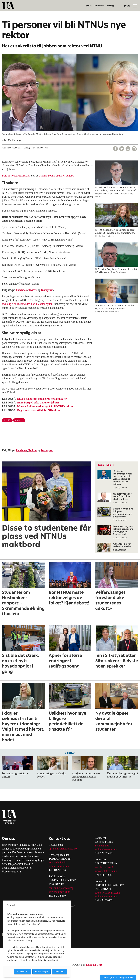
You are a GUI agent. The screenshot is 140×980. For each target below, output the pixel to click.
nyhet (7, 420)
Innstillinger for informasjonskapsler (118, 977)
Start (89, 6)
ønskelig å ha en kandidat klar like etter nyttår (27, 304)
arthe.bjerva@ (105, 867)
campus (19, 420)
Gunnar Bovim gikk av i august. (56, 176)
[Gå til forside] (8, 6)
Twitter (33, 290)
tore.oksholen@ (57, 862)
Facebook (21, 290)
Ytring (110, 6)
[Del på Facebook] (115, 149)
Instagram (47, 290)
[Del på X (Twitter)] (122, 149)
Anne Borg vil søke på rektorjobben (38, 403)
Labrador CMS (94, 965)
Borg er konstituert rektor (16, 176)
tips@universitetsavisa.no (63, 849)
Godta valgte (41, 972)
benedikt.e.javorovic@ (61, 888)
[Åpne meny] (135, 6)
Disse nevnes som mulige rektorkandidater (42, 399)
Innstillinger (23, 972)
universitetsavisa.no (59, 866)
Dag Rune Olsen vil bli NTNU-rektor (39, 410)
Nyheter (99, 6)
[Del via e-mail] (128, 149)
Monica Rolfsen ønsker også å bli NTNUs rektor (45, 406)
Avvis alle (59, 972)
